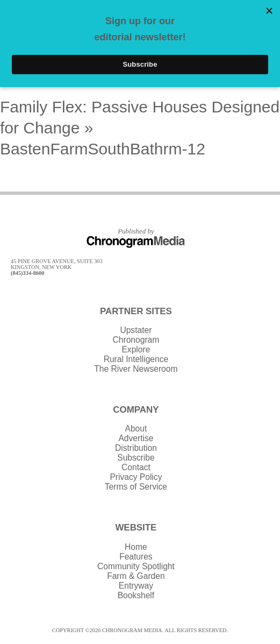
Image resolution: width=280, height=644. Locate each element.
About (136, 429)
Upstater (136, 330)
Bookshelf (136, 595)
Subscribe (136, 458)
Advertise (136, 438)
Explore (136, 349)
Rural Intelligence (136, 359)
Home (136, 547)
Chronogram (136, 340)
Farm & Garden (136, 576)
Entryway (136, 586)
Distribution (136, 448)
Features (136, 557)
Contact (136, 467)
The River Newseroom (136, 369)
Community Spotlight (136, 566)
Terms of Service (136, 487)
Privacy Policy (136, 477)
